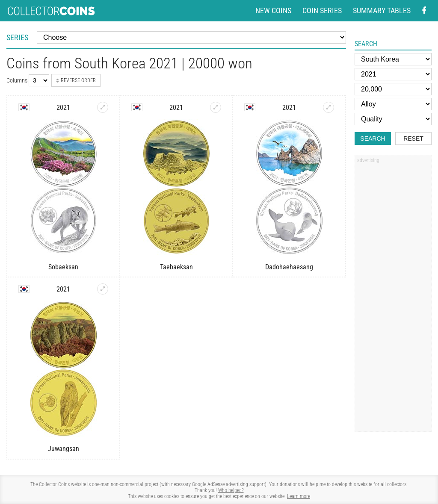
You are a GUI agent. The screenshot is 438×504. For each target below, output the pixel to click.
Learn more (299, 496)
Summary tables (382, 10)
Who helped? (231, 490)
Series (17, 37)
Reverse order (76, 80)
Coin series (322, 10)
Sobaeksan (63, 267)
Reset (413, 139)
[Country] (393, 59)
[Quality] (393, 119)
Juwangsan (64, 449)
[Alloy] (393, 104)
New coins (273, 10)
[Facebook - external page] (424, 11)
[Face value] (393, 89)
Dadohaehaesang (289, 267)
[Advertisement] (393, 296)
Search (373, 139)
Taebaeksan (176, 267)
